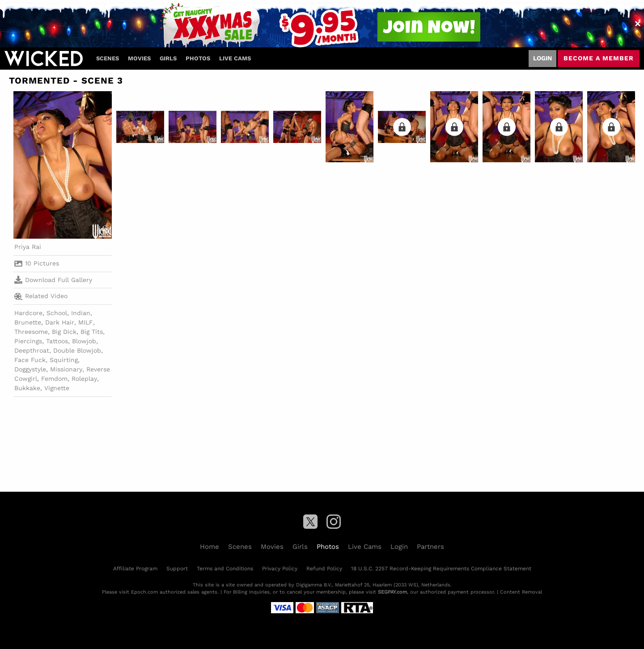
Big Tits (92, 332)
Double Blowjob (77, 350)
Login (542, 58)
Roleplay (84, 379)
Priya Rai (28, 247)
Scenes (108, 58)
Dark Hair (60, 322)
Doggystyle (30, 369)
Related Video (41, 296)
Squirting (64, 360)
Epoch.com (144, 592)
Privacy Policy (280, 569)
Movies (139, 58)
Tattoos (57, 341)
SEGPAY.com (392, 592)
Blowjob (84, 341)
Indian (81, 313)
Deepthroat (32, 350)
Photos (198, 58)
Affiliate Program (135, 569)
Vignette (57, 388)
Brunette (28, 322)
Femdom (54, 379)
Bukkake (27, 388)
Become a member (599, 58)
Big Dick (64, 332)
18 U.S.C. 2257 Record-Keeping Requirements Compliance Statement (441, 569)
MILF (86, 322)
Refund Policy (324, 569)
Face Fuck (30, 360)
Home (210, 547)
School (57, 313)
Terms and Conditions (225, 569)
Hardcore (28, 313)
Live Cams (235, 58)
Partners (430, 547)
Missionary (66, 369)
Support (177, 569)
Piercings (28, 341)
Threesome (31, 332)
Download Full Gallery (53, 280)
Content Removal (521, 592)
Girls (168, 58)
